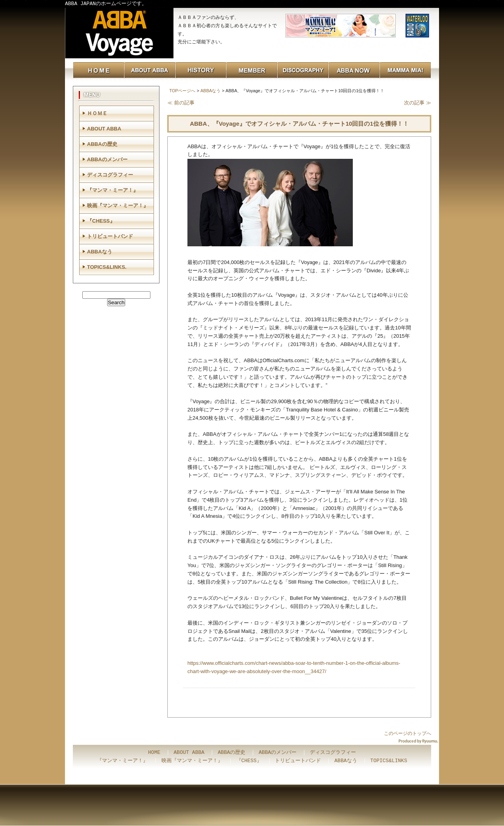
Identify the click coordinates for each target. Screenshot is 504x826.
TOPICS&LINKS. (107, 267)
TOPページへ (182, 91)
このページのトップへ (408, 733)
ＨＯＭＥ (97, 113)
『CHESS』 (101, 221)
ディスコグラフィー (110, 175)
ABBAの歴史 (102, 144)
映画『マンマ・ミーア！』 (118, 206)
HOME (154, 753)
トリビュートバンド (110, 236)
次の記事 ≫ (418, 103)
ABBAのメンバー (107, 159)
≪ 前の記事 (181, 103)
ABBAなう (210, 91)
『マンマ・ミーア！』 (113, 190)
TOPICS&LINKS (389, 761)
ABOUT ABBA (104, 129)
